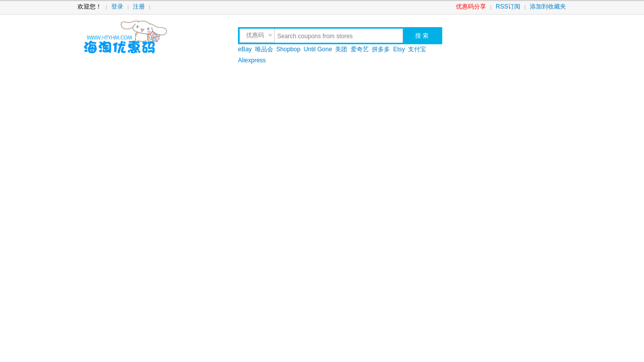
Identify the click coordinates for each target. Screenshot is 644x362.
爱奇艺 (360, 49)
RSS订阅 (508, 7)
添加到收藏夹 (548, 7)
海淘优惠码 (149, 38)
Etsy (399, 49)
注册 (139, 7)
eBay (245, 49)
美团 (341, 49)
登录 (117, 7)
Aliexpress (252, 60)
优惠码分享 (471, 7)
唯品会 (264, 49)
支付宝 (417, 49)
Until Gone (318, 49)
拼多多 (381, 49)
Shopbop (288, 49)
